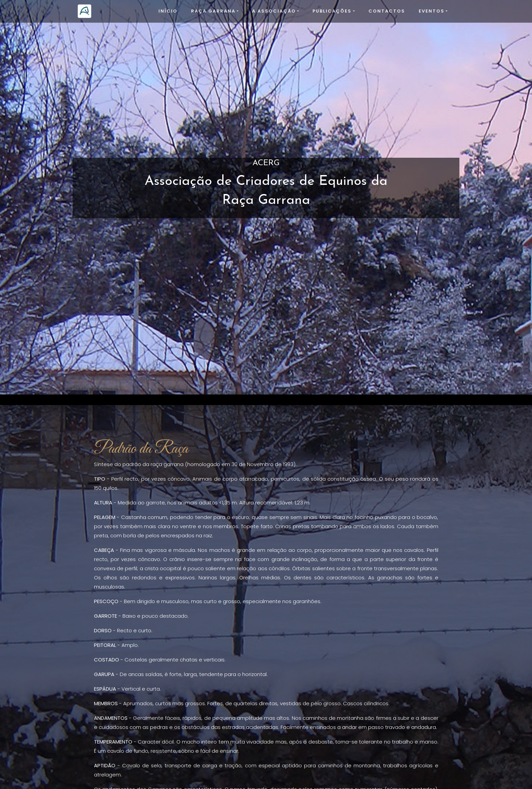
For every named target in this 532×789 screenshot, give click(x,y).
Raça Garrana (213, 11)
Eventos (432, 11)
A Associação (274, 11)
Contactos (387, 11)
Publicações (332, 11)
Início (168, 11)
